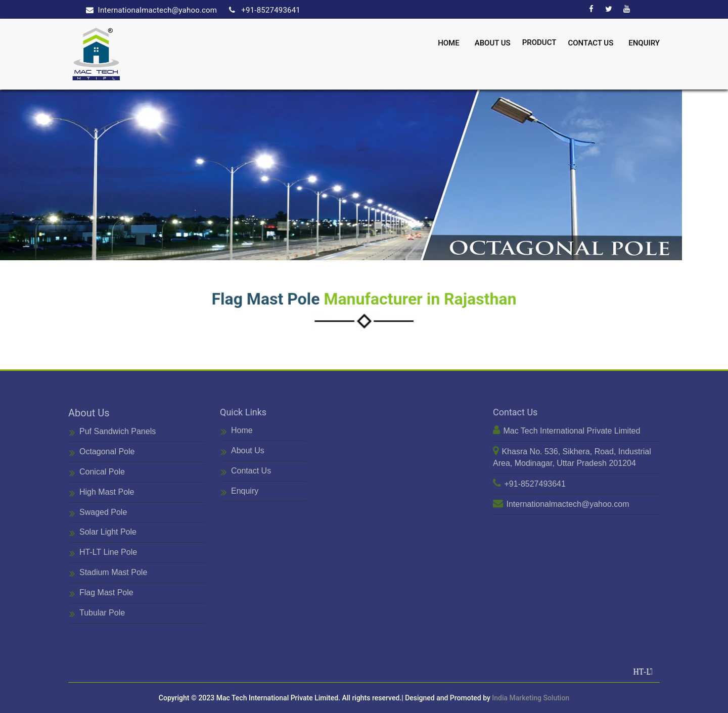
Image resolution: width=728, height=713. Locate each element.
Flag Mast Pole (101, 593)
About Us (493, 41)
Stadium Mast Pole (108, 573)
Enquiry (644, 41)
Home (449, 41)
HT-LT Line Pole (103, 553)
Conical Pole (97, 473)
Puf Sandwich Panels (112, 432)
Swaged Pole (98, 513)
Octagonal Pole (102, 453)
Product (539, 41)
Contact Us (590, 41)
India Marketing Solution (531, 698)
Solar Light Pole (103, 533)
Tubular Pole (97, 614)
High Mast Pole (102, 493)
